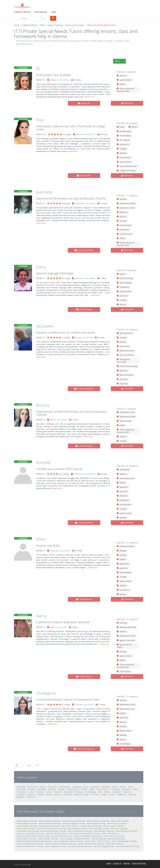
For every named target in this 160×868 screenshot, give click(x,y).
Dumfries (31, 794)
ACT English (123, 140)
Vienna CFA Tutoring (110, 834)
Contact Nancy (84, 676)
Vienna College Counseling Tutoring (75, 839)
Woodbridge (91, 792)
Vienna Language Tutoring (74, 823)
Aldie (100, 792)
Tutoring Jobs (41, 12)
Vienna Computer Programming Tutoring (34, 841)
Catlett (104, 794)
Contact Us (117, 863)
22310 (67, 551)
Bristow (107, 792)
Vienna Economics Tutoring (127, 846)
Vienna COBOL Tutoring (48, 839)
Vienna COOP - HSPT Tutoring (97, 841)
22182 (63, 420)
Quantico (132, 794)
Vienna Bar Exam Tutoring (28, 831)
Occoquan (40, 792)
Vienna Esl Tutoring (119, 828)
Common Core (124, 234)
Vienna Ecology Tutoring (104, 846)
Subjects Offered (22, 12)
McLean (123, 787)
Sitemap (127, 863)
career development (127, 166)
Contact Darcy (84, 309)
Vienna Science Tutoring (91, 826)
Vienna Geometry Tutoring (50, 823)
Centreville (79, 203)
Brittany (43, 405)
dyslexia (122, 199)
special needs (124, 80)
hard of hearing (125, 278)
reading (121, 149)
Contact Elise (84, 175)
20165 (89, 337)
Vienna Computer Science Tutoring (68, 841)
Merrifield (21, 787)
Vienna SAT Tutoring (70, 826)
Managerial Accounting (123, 361)
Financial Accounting (127, 366)
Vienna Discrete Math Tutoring (91, 844)
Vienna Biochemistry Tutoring (53, 831)
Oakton (42, 787)
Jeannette (44, 192)
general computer (126, 640)
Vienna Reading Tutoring (49, 826)
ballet (121, 127)
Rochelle (43, 462)
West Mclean (65, 787)
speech (121, 274)
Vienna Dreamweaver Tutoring (30, 846)
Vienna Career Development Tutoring (84, 834)
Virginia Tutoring (55, 25)
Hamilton (21, 797)
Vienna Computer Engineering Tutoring (108, 839)
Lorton (31, 792)
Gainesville (117, 792)
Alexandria (79, 278)
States (109, 863)
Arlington (54, 80)
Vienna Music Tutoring (117, 823)
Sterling (78, 337)
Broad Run (68, 794)
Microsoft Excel (125, 333)
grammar (122, 212)
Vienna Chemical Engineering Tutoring (33, 836)
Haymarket (69, 792)
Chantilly (79, 705)
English (121, 483)
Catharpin (79, 792)
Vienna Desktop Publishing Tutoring (61, 844)
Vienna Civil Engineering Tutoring (87, 836)
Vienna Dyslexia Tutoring (55, 846)
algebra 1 (122, 474)
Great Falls (21, 789)
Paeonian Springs (81, 794)
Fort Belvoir (22, 792)
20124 (63, 627)
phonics (122, 76)
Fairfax (115, 787)
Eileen (41, 539)
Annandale (95, 787)
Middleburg (122, 794)
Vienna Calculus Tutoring (50, 821)
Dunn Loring (32, 787)
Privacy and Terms (139, 863)
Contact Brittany (84, 446)
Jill (38, 68)
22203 (65, 80)
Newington (77, 787)
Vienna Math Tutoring (96, 823)
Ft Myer (84, 789)
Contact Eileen (84, 599)
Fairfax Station (73, 789)
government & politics (124, 646)
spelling (121, 153)
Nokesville (21, 794)
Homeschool (124, 671)
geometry (122, 487)
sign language (124, 283)
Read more (90, 97)
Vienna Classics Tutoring (114, 836)
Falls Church (79, 474)
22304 (92, 278)
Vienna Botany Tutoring (104, 831)
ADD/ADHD (123, 470)
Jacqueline (45, 326)
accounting (123, 346)
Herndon (52, 789)
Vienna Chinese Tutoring (61, 836)
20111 (92, 134)
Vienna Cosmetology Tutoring (124, 841)
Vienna (53, 420)
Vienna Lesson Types (75, 25)
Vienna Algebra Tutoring (27, 821)
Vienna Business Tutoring (126, 831)
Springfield (42, 789)
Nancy (42, 616)
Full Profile (127, 103)
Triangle (40, 794)
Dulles (135, 789)
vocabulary (123, 144)
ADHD (121, 84)
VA (60, 80)
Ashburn (58, 794)
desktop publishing (126, 627)
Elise (40, 120)
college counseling (126, 171)
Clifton (53, 627)
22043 (92, 474)
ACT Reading (123, 136)
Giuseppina (46, 693)
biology (121, 551)
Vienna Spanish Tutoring (113, 826)
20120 (92, 203)
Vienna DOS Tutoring (114, 844)
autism (133, 127)
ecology (121, 555)
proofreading (124, 131)
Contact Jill (84, 103)
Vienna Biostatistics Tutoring (80, 831)
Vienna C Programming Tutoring (30, 834)
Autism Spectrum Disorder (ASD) (126, 90)
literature (122, 384)
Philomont (31, 797)
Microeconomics (125, 355)
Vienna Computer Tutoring (98, 821)
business (122, 623)
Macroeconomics (125, 351)
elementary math (126, 208)
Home (17, 25)
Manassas (80, 134)
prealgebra (123, 500)
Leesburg (127, 792)
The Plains (95, 794)
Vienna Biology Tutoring (99, 828)
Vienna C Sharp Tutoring (56, 834)
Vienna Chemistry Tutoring (73, 821)
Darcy (41, 267)
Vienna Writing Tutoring (77, 828)
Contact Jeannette (84, 250)
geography (123, 564)
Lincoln (112, 794)
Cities (42, 25)
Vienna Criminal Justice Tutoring (30, 844)
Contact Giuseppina (84, 749)
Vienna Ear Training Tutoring (79, 846)
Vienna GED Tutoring (120, 821)
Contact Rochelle (84, 523)
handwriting (123, 744)
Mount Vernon (103, 789)
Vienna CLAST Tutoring (26, 839)
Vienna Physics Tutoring (27, 826)
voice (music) (124, 157)
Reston (131, 787)
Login (54, 12)
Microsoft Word (125, 375)
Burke (86, 787)
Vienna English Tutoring (27, 823)
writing (121, 342)
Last (37, 765)
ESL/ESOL (122, 379)
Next (29, 765)
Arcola (49, 792)
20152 (90, 705)
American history (125, 546)
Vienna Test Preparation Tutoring (51, 828)
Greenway (106, 787)
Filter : (118, 61)
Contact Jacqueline (84, 389)
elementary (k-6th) (126, 203)
